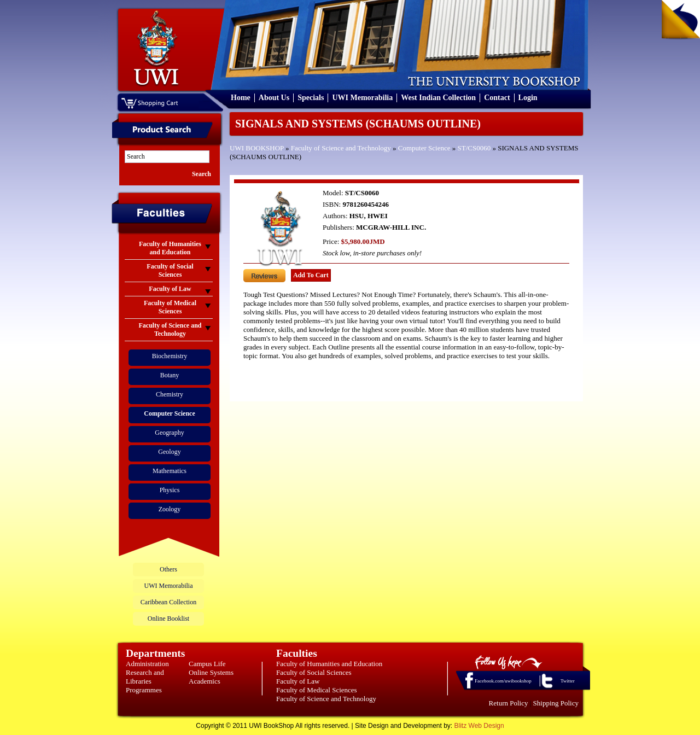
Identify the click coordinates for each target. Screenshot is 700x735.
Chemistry (170, 394)
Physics (170, 490)
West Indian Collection (438, 98)
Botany (170, 375)
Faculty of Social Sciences (314, 672)
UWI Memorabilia (362, 98)
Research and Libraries (145, 677)
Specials (311, 98)
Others (168, 569)
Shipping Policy (556, 703)
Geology (169, 452)
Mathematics (170, 471)
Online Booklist (168, 619)
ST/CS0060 (474, 148)
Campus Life (207, 664)
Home (241, 98)
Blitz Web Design (479, 726)
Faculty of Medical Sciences (317, 690)
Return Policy (509, 703)
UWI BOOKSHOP (257, 148)
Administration (147, 664)
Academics (205, 681)
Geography (169, 433)
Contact (497, 98)
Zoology (170, 509)
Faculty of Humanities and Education (329, 664)
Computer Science (424, 148)
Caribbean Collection (168, 602)
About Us (274, 98)
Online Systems (211, 672)
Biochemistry (170, 356)
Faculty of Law (298, 681)
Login (528, 98)
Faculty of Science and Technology (341, 148)
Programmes (144, 690)
